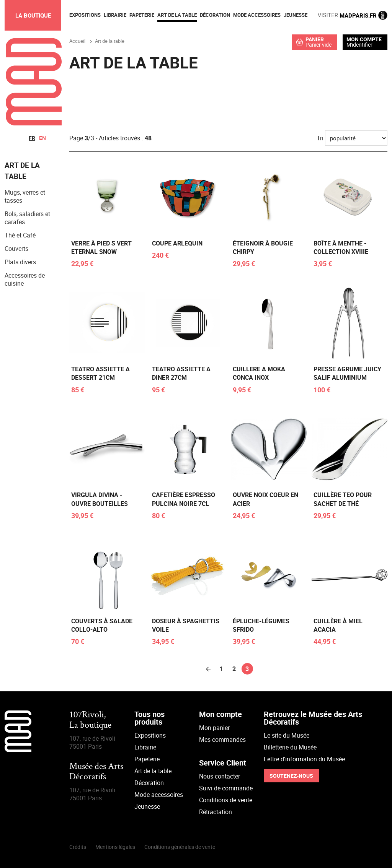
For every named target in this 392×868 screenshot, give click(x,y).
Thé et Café (20, 235)
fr (32, 138)
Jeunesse (147, 806)
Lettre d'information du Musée (304, 759)
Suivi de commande (226, 788)
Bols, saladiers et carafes (27, 218)
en (42, 138)
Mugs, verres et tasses (25, 196)
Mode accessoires (159, 795)
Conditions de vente (226, 800)
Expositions (150, 735)
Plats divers (20, 262)
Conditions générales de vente (180, 847)
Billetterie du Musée (290, 747)
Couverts (16, 249)
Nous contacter (220, 776)
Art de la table (153, 771)
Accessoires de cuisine (25, 279)
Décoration (149, 783)
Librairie (145, 747)
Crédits (78, 847)
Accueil (77, 41)
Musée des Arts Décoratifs (96, 772)
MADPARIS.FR (353, 15)
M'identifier (359, 45)
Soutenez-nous (291, 776)
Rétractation (216, 812)
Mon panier (214, 728)
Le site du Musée (287, 735)
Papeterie (147, 759)
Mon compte (364, 39)
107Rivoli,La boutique (90, 720)
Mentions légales (115, 847)
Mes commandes (222, 740)
